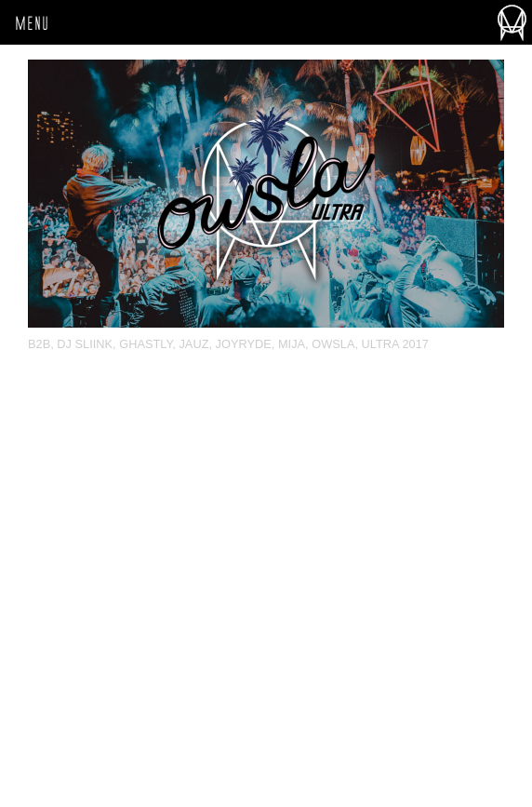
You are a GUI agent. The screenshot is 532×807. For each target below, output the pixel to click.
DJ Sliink (85, 344)
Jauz (193, 344)
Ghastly (146, 344)
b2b (39, 344)
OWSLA (333, 344)
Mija (292, 344)
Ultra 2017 (395, 344)
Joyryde (244, 344)
